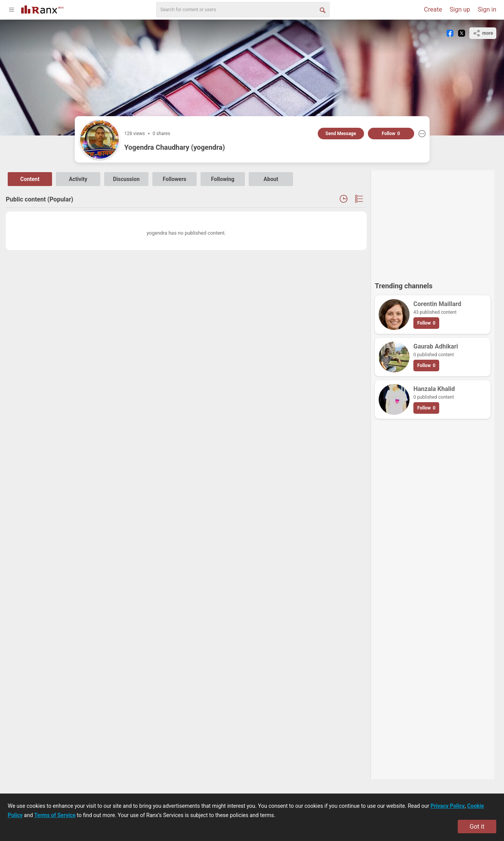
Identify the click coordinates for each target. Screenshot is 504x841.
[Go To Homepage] (42, 9)
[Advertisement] (433, 222)
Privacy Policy (448, 806)
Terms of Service (55, 815)
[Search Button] (322, 10)
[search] (243, 10)
